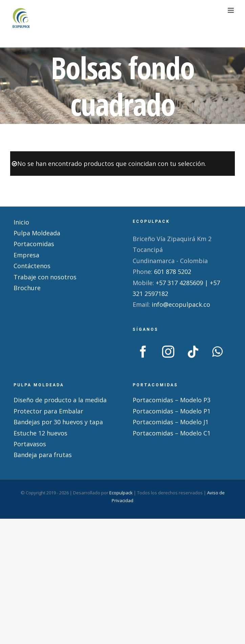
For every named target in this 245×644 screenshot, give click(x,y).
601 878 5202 (173, 272)
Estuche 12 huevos (40, 433)
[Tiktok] (193, 352)
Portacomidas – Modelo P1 (172, 411)
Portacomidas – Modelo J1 (171, 422)
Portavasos (30, 444)
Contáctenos (32, 266)
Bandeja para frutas (43, 455)
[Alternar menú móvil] (231, 10)
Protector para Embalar (48, 411)
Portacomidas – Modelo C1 (172, 433)
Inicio (21, 222)
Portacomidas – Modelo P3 (172, 400)
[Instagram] (168, 352)
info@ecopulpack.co (181, 304)
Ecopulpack (121, 493)
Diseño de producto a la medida (60, 400)
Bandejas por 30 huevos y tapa (58, 422)
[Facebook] (143, 352)
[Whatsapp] (217, 352)
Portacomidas (34, 244)
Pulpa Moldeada (37, 233)
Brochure (27, 288)
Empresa (26, 255)
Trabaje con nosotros (45, 277)
